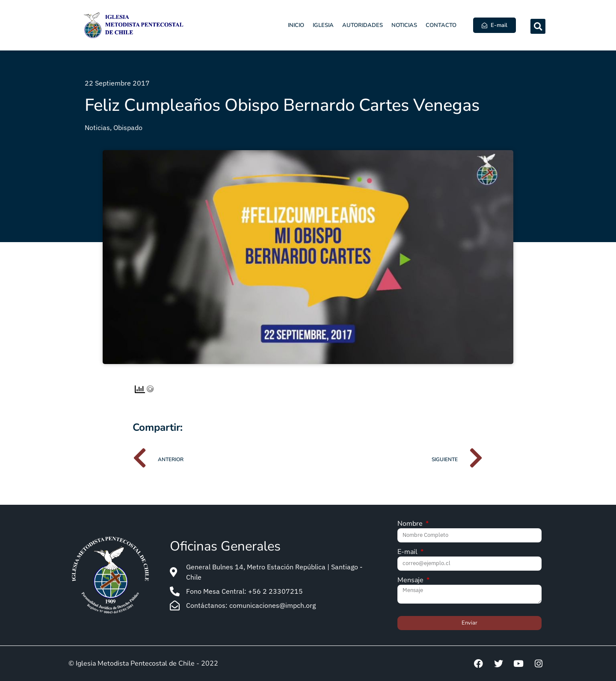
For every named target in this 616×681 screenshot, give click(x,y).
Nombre (411, 524)
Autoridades (363, 25)
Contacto (441, 25)
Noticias (404, 25)
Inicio (296, 25)
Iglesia (323, 25)
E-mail (408, 552)
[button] (538, 26)
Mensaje (411, 581)
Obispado (128, 127)
